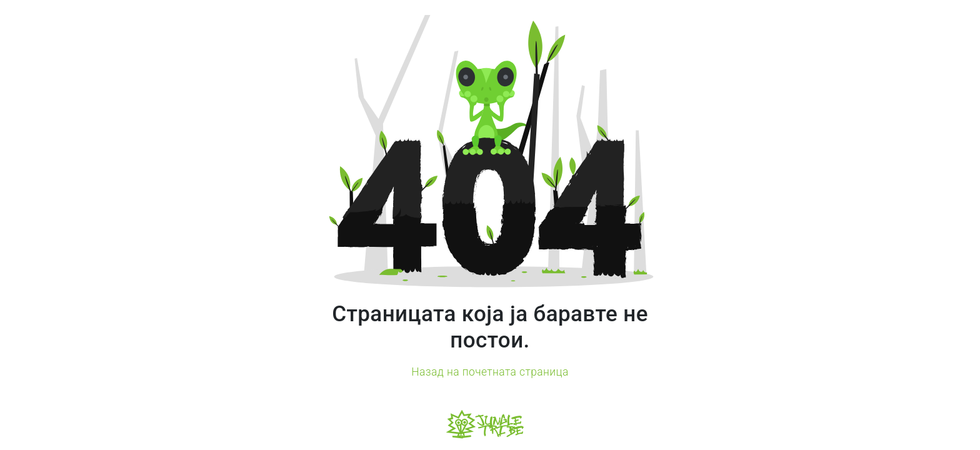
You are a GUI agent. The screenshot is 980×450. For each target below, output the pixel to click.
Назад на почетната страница (490, 372)
